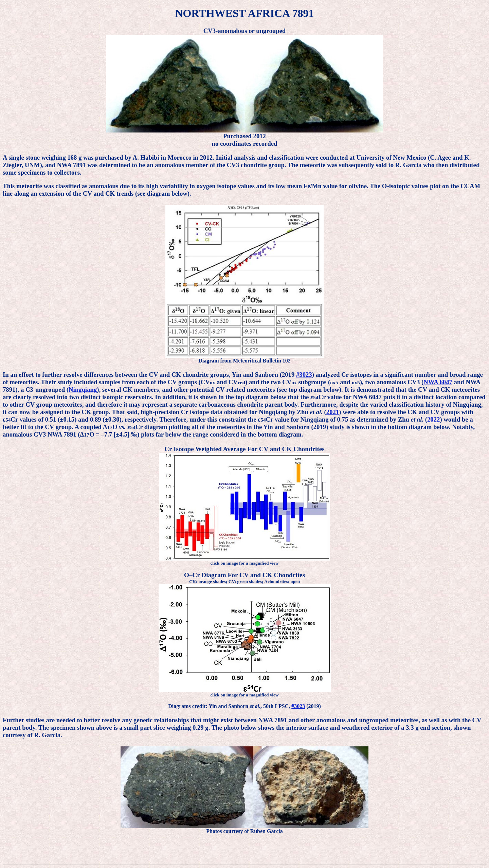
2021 (333, 412)
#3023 (304, 375)
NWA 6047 (438, 382)
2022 (433, 419)
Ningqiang (83, 389)
